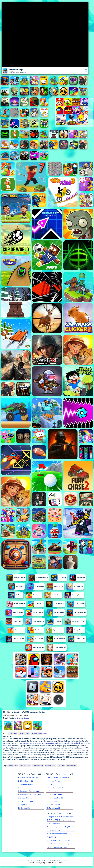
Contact (61, 863)
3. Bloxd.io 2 (52, 784)
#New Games (13, 734)
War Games (61, 766)
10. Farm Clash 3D (54, 808)
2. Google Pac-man (54, 781)
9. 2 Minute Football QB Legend (60, 844)
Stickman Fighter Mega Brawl (44, 743)
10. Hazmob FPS (24, 808)
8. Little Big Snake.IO (27, 801)
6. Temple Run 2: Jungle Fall (30, 794)
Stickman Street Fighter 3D (64, 743)
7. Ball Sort (52, 837)
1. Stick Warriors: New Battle (30, 778)
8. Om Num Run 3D (54, 801)
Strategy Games (38, 766)
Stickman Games (50, 766)
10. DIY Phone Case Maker (57, 847)
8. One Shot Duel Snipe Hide (58, 840)
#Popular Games (37, 734)
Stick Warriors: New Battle (25, 743)
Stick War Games (23, 718)
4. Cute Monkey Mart (55, 788)
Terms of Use (52, 863)
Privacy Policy (41, 863)
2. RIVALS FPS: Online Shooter (59, 820)
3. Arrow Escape (54, 823)
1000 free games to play (10, 715)
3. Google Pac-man (26, 784)
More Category (71, 766)
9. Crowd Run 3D (53, 805)
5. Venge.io (51, 791)
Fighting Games (13, 766)
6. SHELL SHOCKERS (54, 794)
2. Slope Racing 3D (26, 781)
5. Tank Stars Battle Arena (29, 791)
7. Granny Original (25, 798)
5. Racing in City (54, 830)
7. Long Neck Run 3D (55, 798)
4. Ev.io (21, 788)
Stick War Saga (24, 715)
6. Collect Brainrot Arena (57, 834)
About (32, 863)
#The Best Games (24, 734)
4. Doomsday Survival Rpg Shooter (61, 827)
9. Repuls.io (23, 805)
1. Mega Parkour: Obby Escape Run (61, 817)
